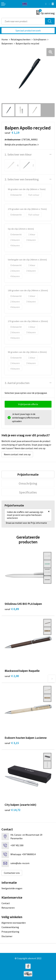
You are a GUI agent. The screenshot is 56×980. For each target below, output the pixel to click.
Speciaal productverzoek (28, 31)
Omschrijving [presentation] (28, 483)
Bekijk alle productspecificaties (22, 145)
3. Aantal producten (17, 383)
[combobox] (23, 21)
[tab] (28, 474)
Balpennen (7, 43)
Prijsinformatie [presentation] (28, 474)
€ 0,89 (12, 609)
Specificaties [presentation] (28, 492)
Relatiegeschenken (21, 39)
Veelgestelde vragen (12, 888)
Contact (6, 903)
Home (5, 39)
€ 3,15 (12, 743)
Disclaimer (7, 936)
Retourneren (8, 908)
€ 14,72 (12, 810)
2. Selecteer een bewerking (22, 179)
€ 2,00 (12, 676)
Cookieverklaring (10, 927)
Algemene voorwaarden (14, 923)
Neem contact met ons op (17, 454)
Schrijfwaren (40, 39)
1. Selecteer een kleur (18, 154)
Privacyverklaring (10, 932)
